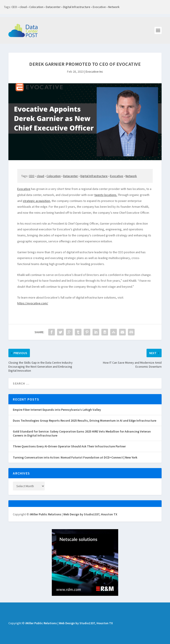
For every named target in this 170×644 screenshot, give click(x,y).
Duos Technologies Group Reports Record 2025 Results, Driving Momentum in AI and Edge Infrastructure (85, 421)
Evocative (99, 7)
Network (114, 7)
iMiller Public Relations (45, 514)
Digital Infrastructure (77, 7)
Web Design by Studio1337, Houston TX (90, 514)
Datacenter (53, 7)
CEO (14, 7)
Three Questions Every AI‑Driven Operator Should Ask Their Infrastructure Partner (69, 446)
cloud (23, 7)
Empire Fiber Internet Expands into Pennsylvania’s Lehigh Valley (57, 410)
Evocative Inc (94, 72)
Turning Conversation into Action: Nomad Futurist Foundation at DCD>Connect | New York (75, 457)
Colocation (36, 7)
